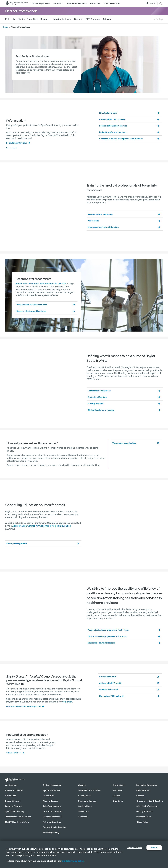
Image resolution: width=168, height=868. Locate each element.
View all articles (15, 757)
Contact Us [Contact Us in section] (83, 817)
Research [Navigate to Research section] (45, 24)
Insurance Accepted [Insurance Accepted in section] (52, 812)
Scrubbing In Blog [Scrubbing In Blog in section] (51, 833)
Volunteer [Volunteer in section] (118, 791)
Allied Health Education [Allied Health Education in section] (147, 806)
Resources (95, 3)
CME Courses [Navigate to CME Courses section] (93, 24)
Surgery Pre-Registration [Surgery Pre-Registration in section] (54, 827)
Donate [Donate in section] (116, 796)
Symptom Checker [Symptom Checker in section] (52, 791)
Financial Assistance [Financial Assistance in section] (52, 817)
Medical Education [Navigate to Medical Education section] (28, 24)
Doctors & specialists (40, 3)
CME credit (68, 707)
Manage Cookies (133, 848)
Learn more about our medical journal (26, 711)
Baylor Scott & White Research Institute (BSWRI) (41, 288)
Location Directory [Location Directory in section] (14, 806)
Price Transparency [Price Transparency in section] (52, 806)
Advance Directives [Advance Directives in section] (52, 822)
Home (6, 32)
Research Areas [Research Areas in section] (144, 817)
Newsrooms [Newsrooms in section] (83, 812)
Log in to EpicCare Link (18, 148)
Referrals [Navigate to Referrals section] (10, 24)
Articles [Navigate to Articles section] (107, 24)
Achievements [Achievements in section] (85, 796)
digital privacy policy (73, 861)
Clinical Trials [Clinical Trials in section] (142, 822)
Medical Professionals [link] (21, 32)
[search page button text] (161, 3)
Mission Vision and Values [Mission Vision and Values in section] (89, 791)
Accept (154, 848)
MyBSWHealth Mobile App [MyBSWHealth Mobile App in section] (17, 822)
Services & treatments (76, 3)
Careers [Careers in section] (140, 796)
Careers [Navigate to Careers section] (78, 24)
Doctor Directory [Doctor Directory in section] (13, 801)
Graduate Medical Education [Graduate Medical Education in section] (150, 801)
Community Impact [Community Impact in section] (87, 801)
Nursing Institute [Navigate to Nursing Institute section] (62, 24)
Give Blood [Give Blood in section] (118, 801)
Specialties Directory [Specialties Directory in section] (15, 812)
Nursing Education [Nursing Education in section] (145, 812)
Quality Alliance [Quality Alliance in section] (85, 806)
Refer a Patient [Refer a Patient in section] (143, 791)
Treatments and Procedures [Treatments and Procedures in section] (18, 817)
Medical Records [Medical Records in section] (51, 801)
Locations (58, 3)
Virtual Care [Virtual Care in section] (11, 796)
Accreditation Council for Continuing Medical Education (42, 531)
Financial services (112, 3)
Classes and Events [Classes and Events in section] (14, 791)
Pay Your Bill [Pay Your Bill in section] (48, 796)
